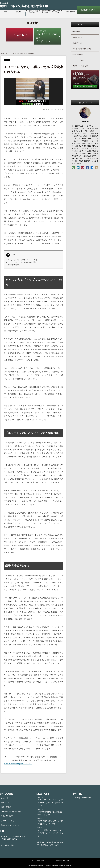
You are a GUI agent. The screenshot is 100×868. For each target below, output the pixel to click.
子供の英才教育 (78, 54)
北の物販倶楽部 (8, 845)
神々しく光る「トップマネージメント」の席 (22, 260)
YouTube (19, 35)
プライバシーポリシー (37, 861)
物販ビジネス (77, 43)
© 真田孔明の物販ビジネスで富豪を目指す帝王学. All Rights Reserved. (50, 866)
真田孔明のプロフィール (57, 12)
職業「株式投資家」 (14, 265)
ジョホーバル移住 (79, 60)
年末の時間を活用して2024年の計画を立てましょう (50, 812)
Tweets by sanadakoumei (82, 798)
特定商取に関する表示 (63, 861)
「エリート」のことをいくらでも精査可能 (22, 262)
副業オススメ (77, 37)
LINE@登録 (87, 10)
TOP (3, 53)
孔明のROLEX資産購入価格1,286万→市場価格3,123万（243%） (50, 843)
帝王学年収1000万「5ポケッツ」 (32, 12)
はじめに (19, 12)
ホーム (6, 12)
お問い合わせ (70, 12)
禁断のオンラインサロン (81, 66)
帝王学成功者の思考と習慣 (45, 12)
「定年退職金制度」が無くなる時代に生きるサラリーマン (50, 821)
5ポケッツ (8, 53)
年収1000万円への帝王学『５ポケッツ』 (48, 36)
